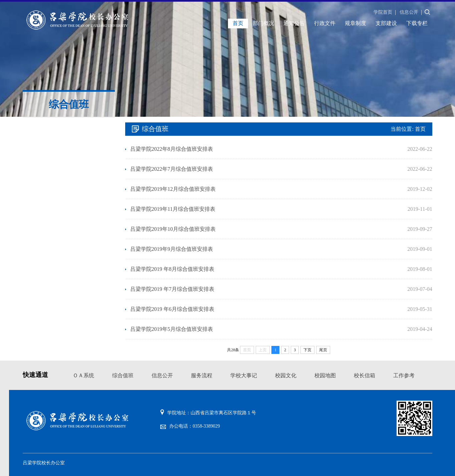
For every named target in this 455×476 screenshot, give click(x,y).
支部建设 (386, 23)
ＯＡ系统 (83, 375)
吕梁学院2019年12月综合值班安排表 (173, 189)
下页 (307, 350)
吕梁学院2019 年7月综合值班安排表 (172, 289)
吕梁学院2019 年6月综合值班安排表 (172, 309)
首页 (238, 23)
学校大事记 (244, 375)
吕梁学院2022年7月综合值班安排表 (172, 169)
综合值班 (123, 375)
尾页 (323, 350)
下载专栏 (417, 23)
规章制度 (356, 23)
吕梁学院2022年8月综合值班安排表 (172, 149)
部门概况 (263, 23)
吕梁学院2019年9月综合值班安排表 (172, 249)
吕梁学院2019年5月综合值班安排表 (172, 329)
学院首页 (383, 12)
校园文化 (286, 375)
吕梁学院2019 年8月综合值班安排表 (172, 269)
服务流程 (202, 375)
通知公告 (294, 23)
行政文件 (325, 23)
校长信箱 (365, 375)
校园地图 (325, 375)
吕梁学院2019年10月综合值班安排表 (173, 229)
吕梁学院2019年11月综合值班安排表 (173, 209)
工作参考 (404, 375)
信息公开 (409, 12)
